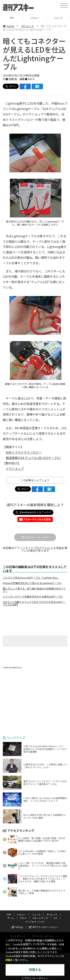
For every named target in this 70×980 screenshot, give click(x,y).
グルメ (23, 918)
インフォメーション (35, 922)
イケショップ (15, 469)
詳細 (8, 960)
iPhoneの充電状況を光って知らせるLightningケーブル (32, 583)
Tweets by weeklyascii (12, 667)
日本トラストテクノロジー (24, 452)
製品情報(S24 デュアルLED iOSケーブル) (33, 458)
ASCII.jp (17, 927)
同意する (35, 970)
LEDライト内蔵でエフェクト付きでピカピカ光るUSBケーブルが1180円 (34, 603)
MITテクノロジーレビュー (44, 927)
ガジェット (28, 26)
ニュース (58, 18)
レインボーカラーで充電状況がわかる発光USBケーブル (33, 597)
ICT (55, 918)
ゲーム (11, 918)
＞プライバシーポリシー (35, 978)
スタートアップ (40, 918)
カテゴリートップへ (35, 537)
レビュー (35, 18)
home (8, 26)
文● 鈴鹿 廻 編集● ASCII (19, 79)
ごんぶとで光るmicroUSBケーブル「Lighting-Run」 (31, 578)
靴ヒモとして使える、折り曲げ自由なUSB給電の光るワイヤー (34, 590)
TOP (12, 18)
